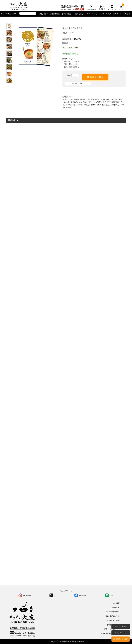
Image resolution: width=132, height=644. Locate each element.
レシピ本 (76, 61)
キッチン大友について (9, 14)
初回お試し (79, 14)
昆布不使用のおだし (72, 67)
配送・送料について (112, 616)
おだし (75, 64)
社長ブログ (117, 14)
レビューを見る (91, 14)
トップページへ (120, 633)
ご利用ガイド (115, 608)
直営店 (108, 14)
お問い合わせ (91, 9)
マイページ (112, 7)
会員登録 (102, 7)
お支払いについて (113, 621)
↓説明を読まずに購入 (121, 639)
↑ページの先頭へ (121, 626)
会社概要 (116, 603)
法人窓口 (126, 14)
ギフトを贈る (67, 14)
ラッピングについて (112, 612)
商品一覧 (43, 14)
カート (121, 7)
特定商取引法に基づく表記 (110, 633)
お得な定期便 (55, 14)
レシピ (101, 14)
